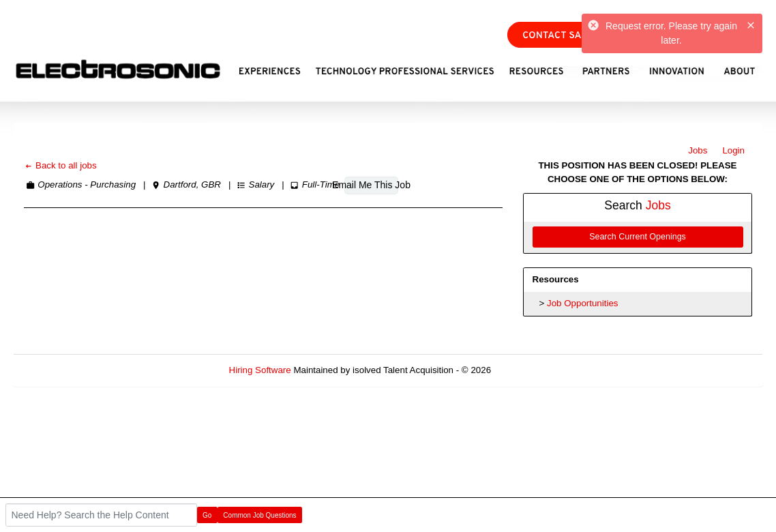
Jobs (698, 150)
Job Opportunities (582, 303)
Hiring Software (260, 370)
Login (733, 150)
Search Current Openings (638, 237)
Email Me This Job (371, 185)
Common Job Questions (259, 515)
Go (207, 515)
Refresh (532, 370)
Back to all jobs (60, 165)
